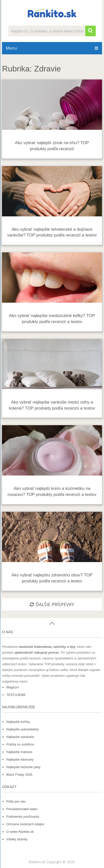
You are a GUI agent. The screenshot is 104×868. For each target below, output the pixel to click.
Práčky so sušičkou (20, 744)
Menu (11, 48)
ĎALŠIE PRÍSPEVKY (52, 604)
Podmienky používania (23, 817)
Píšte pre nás (16, 801)
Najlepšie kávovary (20, 759)
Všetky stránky (17, 839)
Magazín (13, 687)
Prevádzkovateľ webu (22, 809)
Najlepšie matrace (19, 752)
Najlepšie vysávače (20, 737)
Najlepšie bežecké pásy (23, 767)
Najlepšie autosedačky (23, 729)
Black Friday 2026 (19, 775)
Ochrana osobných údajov (25, 824)
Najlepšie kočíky (18, 722)
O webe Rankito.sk (20, 832)
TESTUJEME (16, 695)
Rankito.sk (37, 862)
